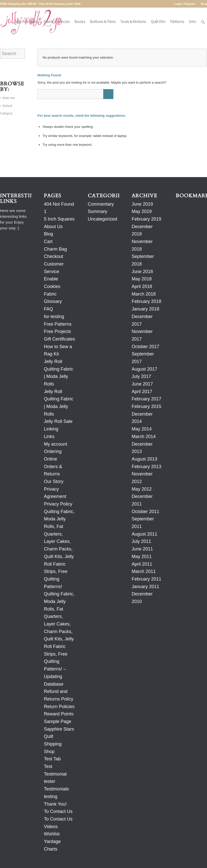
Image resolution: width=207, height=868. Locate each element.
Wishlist (52, 834)
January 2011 (145, 587)
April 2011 (142, 564)
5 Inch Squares (59, 219)
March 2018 (144, 294)
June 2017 (142, 384)
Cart (48, 242)
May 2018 (142, 279)
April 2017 (142, 392)
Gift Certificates (59, 339)
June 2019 (142, 204)
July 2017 (141, 376)
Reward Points (59, 714)
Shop (49, 752)
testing (50, 797)
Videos (51, 827)
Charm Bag (55, 249)
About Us (53, 227)
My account (55, 444)
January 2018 (145, 309)
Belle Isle (9, 98)
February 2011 (146, 579)
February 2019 (146, 219)
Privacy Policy (58, 504)
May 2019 (142, 211)
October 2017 (145, 347)
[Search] (203, 22)
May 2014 (142, 429)
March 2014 (144, 437)
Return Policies (59, 707)
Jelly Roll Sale (58, 421)
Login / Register (185, 4)
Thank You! (55, 804)
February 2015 (146, 406)
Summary (98, 211)
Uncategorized (102, 219)
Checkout (53, 256)
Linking (51, 429)
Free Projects (57, 331)
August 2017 (144, 369)
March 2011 (144, 571)
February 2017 (146, 399)
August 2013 (144, 459)
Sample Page (57, 721)
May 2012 (142, 489)
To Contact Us (58, 811)
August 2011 (144, 534)
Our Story (54, 481)
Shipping (53, 744)
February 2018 (146, 301)
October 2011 (145, 512)
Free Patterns (58, 324)
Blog (204, 4)
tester (49, 781)
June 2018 (142, 272)
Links (49, 437)
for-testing (54, 317)
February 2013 (146, 467)
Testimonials (56, 789)
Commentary (101, 204)
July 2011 (141, 541)
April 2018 (142, 286)
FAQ (48, 309)
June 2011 (142, 549)
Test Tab (52, 759)
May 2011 (142, 557)
